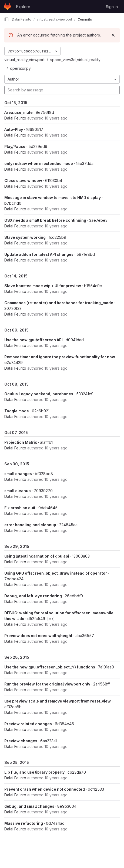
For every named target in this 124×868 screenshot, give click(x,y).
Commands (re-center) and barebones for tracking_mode (59, 303)
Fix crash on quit (20, 508)
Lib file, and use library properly (34, 772)
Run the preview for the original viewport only (47, 684)
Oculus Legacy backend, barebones (39, 394)
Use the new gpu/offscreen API (33, 340)
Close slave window (23, 180)
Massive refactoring (24, 823)
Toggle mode (17, 411)
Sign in (112, 7)
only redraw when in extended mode (39, 163)
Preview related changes (28, 724)
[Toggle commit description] (51, 619)
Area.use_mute (19, 112)
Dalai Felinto (15, 118)
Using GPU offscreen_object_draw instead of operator (56, 573)
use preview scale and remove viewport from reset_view (58, 701)
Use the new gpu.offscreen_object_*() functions (50, 667)
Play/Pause (15, 146)
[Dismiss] (113, 35)
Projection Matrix (21, 442)
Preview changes (21, 741)
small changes (18, 474)
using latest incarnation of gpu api (37, 556)
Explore (23, 7)
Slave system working (25, 237)
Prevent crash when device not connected (45, 789)
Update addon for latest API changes (39, 254)
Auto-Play (14, 129)
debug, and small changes (29, 806)
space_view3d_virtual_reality (75, 60)
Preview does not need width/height (38, 636)
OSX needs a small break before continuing (45, 220)
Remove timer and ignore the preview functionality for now (60, 357)
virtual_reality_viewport (24, 60)
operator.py (20, 68)
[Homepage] (7, 6)
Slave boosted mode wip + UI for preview (43, 286)
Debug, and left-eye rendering (33, 596)
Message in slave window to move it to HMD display (53, 198)
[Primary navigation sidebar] (6, 19)
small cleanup (18, 491)
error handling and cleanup (30, 525)
